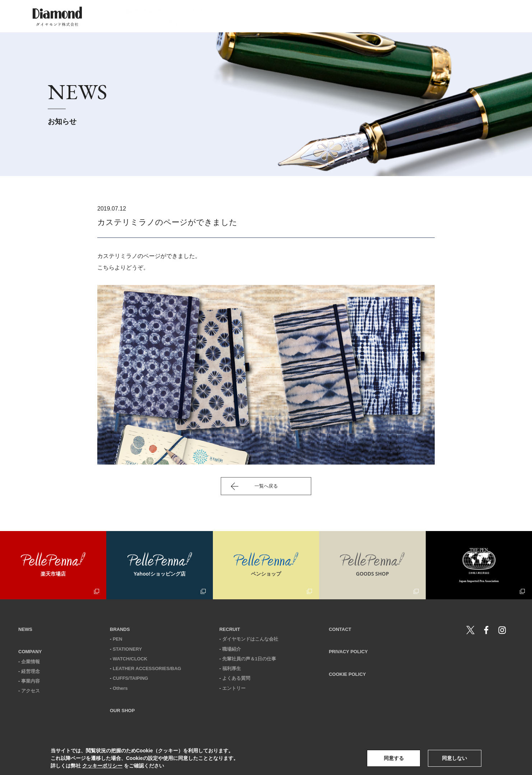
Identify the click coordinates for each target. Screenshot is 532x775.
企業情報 (31, 662)
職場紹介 (232, 649)
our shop (345, 16)
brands (305, 16)
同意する (394, 758)
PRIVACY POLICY (348, 652)
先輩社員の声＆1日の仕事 (249, 659)
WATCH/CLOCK (130, 659)
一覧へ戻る (266, 486)
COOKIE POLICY (347, 674)
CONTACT (340, 629)
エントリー (234, 688)
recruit (384, 16)
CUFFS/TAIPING (130, 678)
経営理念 (31, 671)
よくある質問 (236, 678)
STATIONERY (127, 649)
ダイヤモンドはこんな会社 (250, 639)
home (196, 16)
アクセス (31, 691)
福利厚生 (232, 668)
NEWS (25, 629)
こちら (106, 267)
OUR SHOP (122, 711)
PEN (118, 639)
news (228, 16)
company (266, 16)
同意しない (454, 758)
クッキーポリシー (102, 766)
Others (120, 688)
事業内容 (31, 681)
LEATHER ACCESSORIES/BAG (147, 668)
